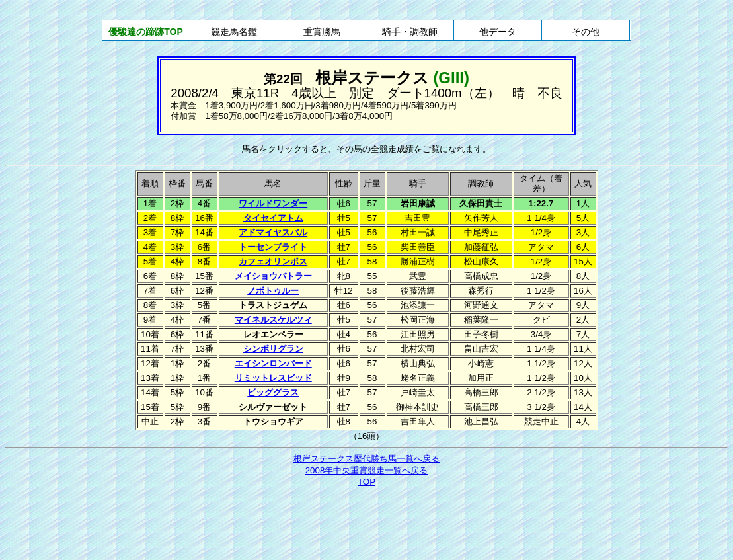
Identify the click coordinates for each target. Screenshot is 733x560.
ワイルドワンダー (273, 203)
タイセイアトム (273, 218)
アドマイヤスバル (273, 232)
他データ (498, 32)
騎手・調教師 (410, 32)
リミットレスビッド (273, 378)
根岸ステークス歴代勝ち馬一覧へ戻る (366, 459)
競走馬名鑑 (234, 32)
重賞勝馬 (322, 32)
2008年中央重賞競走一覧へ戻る (367, 470)
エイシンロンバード (273, 363)
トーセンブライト (273, 247)
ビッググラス (273, 392)
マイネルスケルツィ (273, 320)
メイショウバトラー (273, 276)
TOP (366, 482)
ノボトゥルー (273, 291)
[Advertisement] (367, 525)
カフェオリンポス (273, 261)
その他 (586, 32)
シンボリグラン (273, 349)
